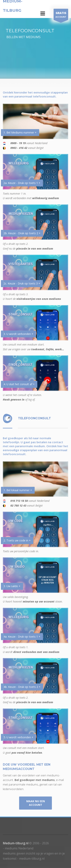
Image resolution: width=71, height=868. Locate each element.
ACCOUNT (61, 15)
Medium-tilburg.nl (16, 843)
